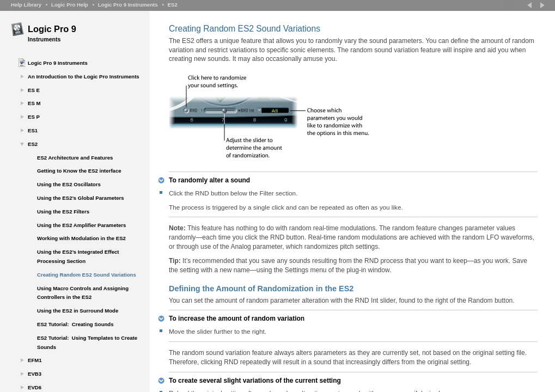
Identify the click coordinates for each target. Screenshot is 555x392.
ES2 (173, 5)
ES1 (33, 130)
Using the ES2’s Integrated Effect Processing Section (78, 256)
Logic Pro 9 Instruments (128, 5)
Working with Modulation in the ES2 (81, 238)
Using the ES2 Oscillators (69, 184)
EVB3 (35, 374)
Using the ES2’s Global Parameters (81, 198)
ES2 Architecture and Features (75, 158)
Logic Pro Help (70, 5)
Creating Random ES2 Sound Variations (87, 275)
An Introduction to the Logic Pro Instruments (84, 76)
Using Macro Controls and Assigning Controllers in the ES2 (83, 293)
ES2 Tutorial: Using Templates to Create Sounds (87, 342)
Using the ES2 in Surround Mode (78, 311)
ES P (34, 117)
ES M (34, 103)
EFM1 (35, 360)
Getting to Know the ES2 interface (79, 171)
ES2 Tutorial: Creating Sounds (75, 324)
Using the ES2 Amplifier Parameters (81, 225)
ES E (34, 90)
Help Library (26, 5)
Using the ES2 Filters (63, 212)
